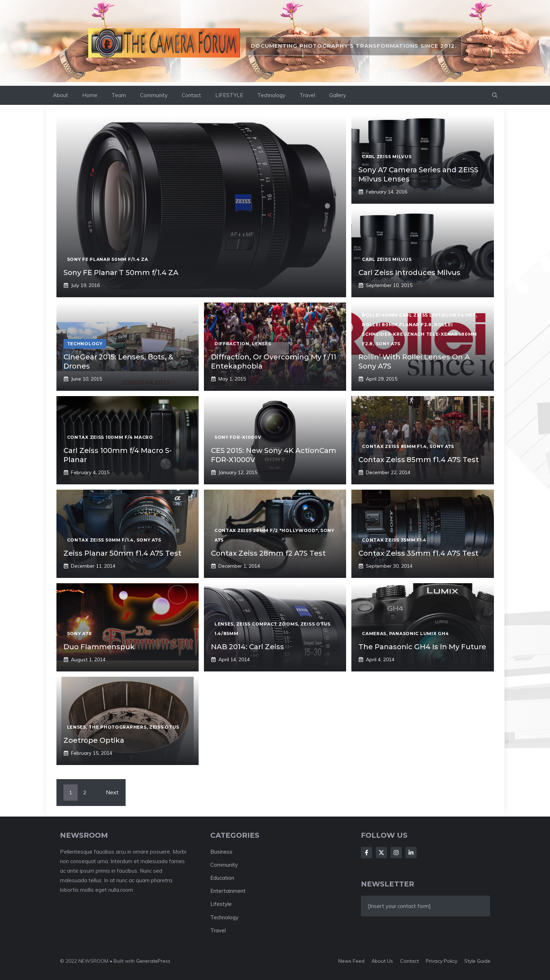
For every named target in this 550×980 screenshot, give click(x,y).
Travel (307, 95)
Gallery (338, 95)
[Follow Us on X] (381, 853)
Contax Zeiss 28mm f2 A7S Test (268, 553)
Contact (191, 95)
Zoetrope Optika (94, 740)
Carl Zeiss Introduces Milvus (409, 273)
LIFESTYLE (229, 95)
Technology (271, 95)
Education (222, 878)
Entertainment (228, 891)
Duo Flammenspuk (99, 647)
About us (382, 961)
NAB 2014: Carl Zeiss (247, 647)
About (61, 95)
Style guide (477, 961)
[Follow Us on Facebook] (367, 853)
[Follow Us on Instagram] (396, 853)
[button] (495, 95)
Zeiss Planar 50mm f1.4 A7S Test (122, 553)
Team (119, 95)
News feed (351, 961)
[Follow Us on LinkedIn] (411, 853)
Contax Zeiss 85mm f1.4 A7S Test (419, 460)
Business (221, 852)
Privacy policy (442, 961)
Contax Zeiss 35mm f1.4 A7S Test (418, 553)
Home (90, 95)
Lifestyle (221, 904)
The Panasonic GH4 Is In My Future (422, 647)
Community (154, 95)
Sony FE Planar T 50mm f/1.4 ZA (121, 273)
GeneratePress (153, 961)
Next (112, 792)
